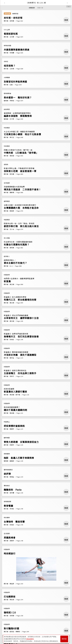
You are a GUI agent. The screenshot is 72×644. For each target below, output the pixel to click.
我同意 (64, 639)
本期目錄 (32, 8)
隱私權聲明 (30, 639)
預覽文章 (40, 8)
